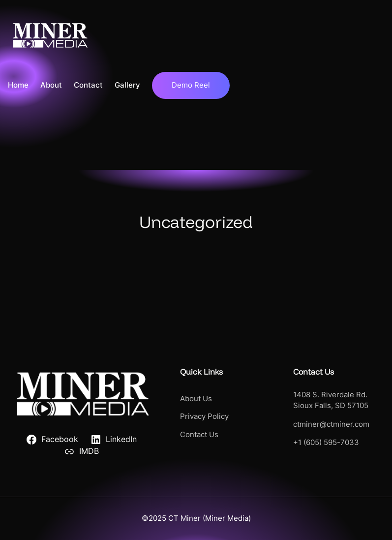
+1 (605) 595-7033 (326, 443)
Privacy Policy (204, 416)
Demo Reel (191, 85)
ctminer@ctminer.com (331, 424)
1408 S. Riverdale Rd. (330, 395)
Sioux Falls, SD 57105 (331, 406)
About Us (196, 399)
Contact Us (199, 435)
